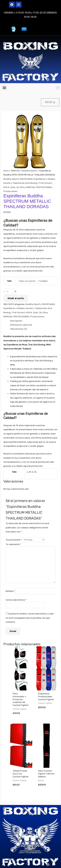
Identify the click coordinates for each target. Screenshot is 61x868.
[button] (4, 87)
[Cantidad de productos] (10, 292)
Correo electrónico (16, 600)
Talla (9, 281)
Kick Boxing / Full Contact (39, 183)
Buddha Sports (30, 171)
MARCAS (15, 171)
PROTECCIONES (44, 187)
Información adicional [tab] (21, 325)
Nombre (10, 591)
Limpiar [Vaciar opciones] (44, 281)
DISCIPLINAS (26, 179)
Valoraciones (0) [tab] (19, 329)
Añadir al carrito (16, 298)
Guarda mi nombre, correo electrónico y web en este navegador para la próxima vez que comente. (30, 618)
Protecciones (10, 191)
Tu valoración (13, 544)
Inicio (6, 171)
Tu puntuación (14, 540)
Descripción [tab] (16, 321)
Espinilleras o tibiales (44, 179)
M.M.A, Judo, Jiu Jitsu (14, 187)
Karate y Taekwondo (14, 183)
